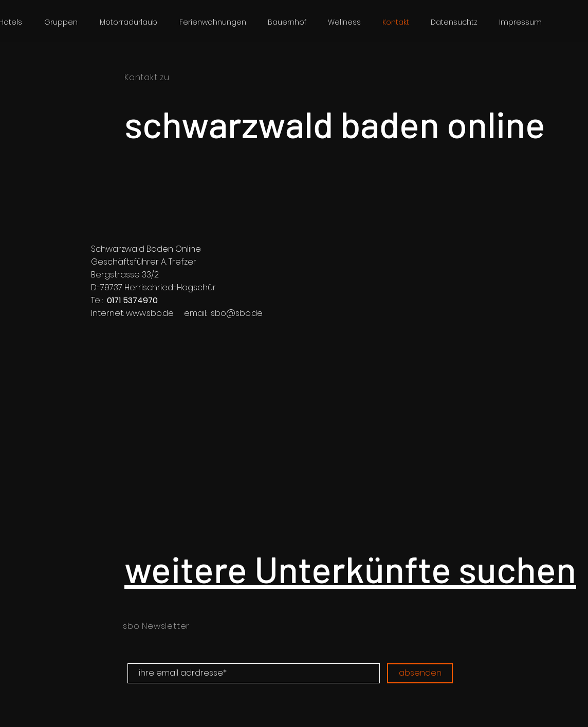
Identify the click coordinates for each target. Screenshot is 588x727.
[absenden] (420, 673)
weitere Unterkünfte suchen (350, 568)
